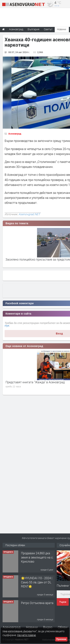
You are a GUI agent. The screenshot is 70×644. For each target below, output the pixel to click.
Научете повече (26, 635)
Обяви (63, 627)
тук (7, 326)
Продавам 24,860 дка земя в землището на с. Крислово (37, 557)
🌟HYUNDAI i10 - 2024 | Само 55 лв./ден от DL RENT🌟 (37, 582)
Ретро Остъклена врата (37, 603)
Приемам (61, 639)
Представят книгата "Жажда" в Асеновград (35, 382)
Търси (63, 602)
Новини (62, 29)
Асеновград (15, 134)
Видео (48, 627)
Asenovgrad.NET (29, 214)
